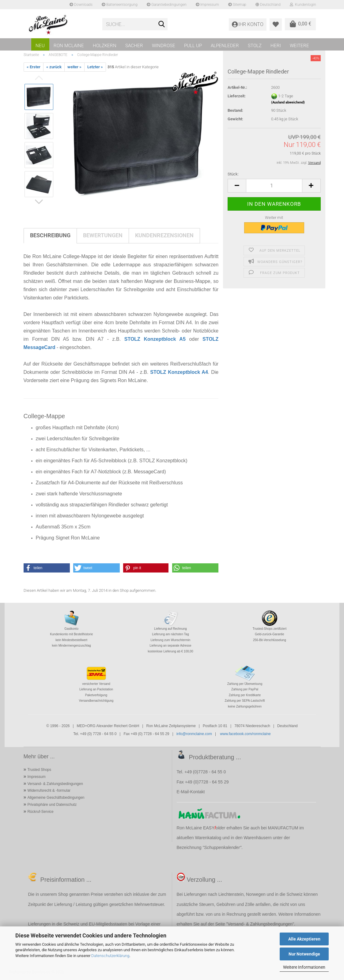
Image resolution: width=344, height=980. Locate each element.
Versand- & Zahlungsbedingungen (55, 784)
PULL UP (193, 46)
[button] (237, 186)
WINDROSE (164, 46)
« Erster (34, 67)
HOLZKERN (105, 46)
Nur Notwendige (304, 954)
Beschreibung (50, 235)
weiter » (74, 67)
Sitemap (237, 5)
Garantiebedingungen (167, 5)
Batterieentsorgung (120, 5)
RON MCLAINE (69, 46)
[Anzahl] (274, 186)
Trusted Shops (39, 770)
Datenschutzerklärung (110, 956)
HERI (276, 46)
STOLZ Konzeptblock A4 (179, 372)
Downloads (81, 5)
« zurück (54, 67)
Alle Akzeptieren (304, 939)
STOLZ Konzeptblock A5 (155, 339)
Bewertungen (103, 235)
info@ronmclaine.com (194, 734)
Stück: (233, 174)
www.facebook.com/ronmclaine (245, 734)
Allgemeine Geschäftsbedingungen (56, 798)
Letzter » (95, 67)
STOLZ (255, 46)
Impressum (207, 5)
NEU (40, 46)
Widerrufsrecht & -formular (49, 790)
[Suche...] (162, 24)
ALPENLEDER (225, 46)
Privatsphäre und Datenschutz (52, 805)
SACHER (134, 46)
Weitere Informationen (304, 967)
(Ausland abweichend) (288, 102)
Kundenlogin (303, 5)
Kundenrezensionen (164, 235)
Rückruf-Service (40, 812)
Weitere (299, 46)
